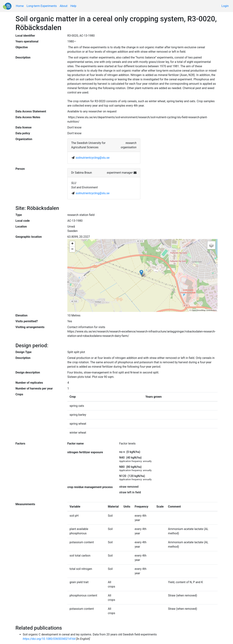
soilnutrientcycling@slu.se (93, 158)
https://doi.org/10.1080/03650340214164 (49, 639)
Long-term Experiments (42, 6)
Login (225, 6)
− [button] (72, 249)
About (64, 6)
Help (73, 6)
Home (20, 6)
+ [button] (72, 244)
